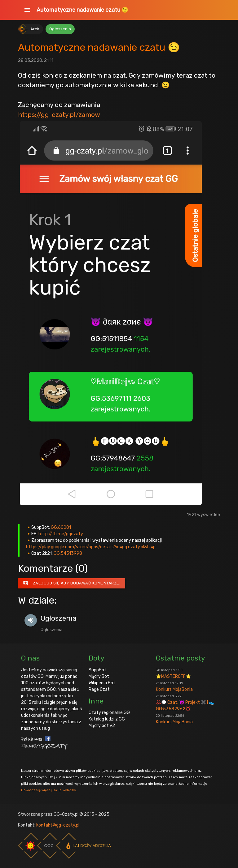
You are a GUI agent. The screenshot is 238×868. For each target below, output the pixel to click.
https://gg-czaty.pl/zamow (59, 115)
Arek (35, 29)
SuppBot (97, 670)
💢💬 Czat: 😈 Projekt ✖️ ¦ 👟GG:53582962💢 (185, 703)
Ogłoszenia (60, 29)
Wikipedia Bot (102, 683)
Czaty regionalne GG (109, 713)
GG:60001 (61, 527)
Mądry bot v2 (102, 726)
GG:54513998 (68, 553)
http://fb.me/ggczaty (61, 534)
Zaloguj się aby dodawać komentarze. (72, 583)
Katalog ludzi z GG (107, 719)
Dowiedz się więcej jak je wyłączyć (49, 790)
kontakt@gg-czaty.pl (58, 825)
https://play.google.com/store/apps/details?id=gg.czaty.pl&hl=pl (91, 547)
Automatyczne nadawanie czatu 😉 (82, 10)
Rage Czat (99, 689)
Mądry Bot (99, 676)
